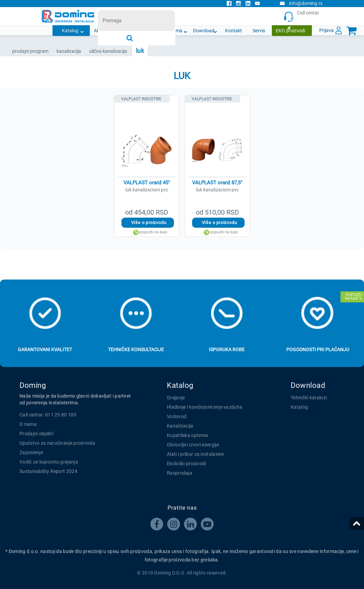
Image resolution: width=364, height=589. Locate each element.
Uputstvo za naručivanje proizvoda (57, 443)
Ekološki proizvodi (186, 464)
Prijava (326, 30)
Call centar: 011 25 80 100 (48, 415)
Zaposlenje (31, 452)
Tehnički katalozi (309, 398)
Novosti (147, 31)
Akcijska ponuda (111, 31)
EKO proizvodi (290, 31)
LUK (140, 51)
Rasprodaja (179, 473)
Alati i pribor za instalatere (195, 454)
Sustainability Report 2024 (48, 471)
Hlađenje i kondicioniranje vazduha (205, 407)
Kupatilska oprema (187, 435)
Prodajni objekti (37, 434)
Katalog (70, 31)
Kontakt (233, 31)
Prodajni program (30, 51)
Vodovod (177, 416)
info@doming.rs (301, 3)
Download (204, 31)
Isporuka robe (227, 349)
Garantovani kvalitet (45, 349)
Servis (259, 31)
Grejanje (176, 398)
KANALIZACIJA (69, 51)
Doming (33, 385)
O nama (174, 31)
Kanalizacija (180, 426)
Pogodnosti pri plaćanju (318, 349)
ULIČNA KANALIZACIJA (108, 51)
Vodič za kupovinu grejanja (49, 462)
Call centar (303, 16)
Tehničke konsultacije (136, 349)
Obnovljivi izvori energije (193, 445)
